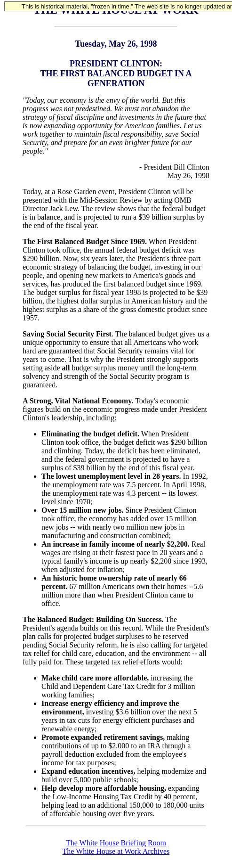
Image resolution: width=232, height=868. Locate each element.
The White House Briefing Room (116, 843)
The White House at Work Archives (116, 851)
